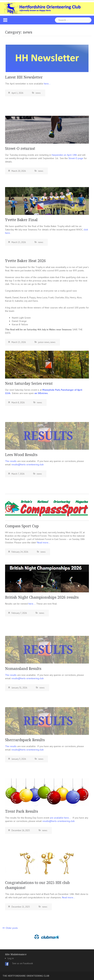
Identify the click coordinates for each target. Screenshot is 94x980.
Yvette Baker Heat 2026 (25, 261)
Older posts (12, 928)
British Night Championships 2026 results (42, 597)
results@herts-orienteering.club (28, 464)
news (38, 93)
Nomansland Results (23, 669)
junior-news (44, 342)
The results (11, 461)
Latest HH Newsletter (24, 77)
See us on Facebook (23, 963)
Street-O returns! (20, 149)
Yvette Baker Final (21, 220)
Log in (11, 958)
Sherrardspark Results (25, 740)
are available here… (61, 818)
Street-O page (76, 158)
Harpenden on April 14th (64, 155)
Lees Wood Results (21, 455)
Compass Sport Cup (22, 526)
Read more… (44, 542)
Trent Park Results (22, 811)
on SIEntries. (41, 393)
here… (47, 84)
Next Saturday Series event (29, 383)
